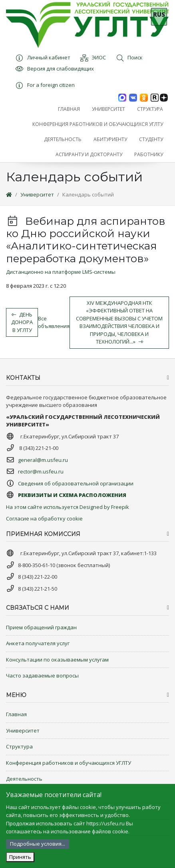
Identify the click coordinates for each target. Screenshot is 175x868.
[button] (108, 109)
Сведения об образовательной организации (76, 483)
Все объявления (54, 322)
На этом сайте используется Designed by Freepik (68, 507)
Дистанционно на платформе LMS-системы (61, 272)
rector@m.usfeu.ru (41, 471)
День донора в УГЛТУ (22, 322)
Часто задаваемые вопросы (42, 676)
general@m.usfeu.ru (43, 460)
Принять (20, 857)
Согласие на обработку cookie (44, 518)
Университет (37, 194)
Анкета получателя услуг (38, 643)
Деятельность (24, 779)
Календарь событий (88, 194)
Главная (16, 714)
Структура (19, 746)
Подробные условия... (38, 844)
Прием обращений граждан (41, 627)
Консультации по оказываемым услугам (57, 660)
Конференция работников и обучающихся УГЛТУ (69, 763)
